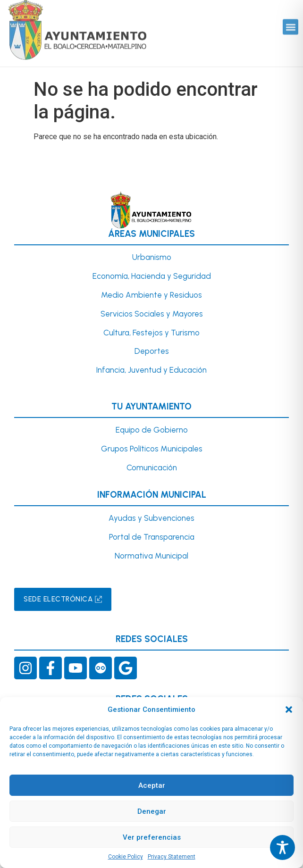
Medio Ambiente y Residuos (151, 295)
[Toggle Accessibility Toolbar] (282, 847)
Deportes (152, 351)
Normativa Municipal (151, 556)
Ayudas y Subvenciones (151, 518)
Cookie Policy (126, 857)
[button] (289, 709)
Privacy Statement (172, 857)
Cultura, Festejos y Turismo (151, 333)
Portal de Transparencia (152, 537)
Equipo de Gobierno (152, 430)
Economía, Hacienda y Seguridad (152, 276)
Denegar (152, 811)
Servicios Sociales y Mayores (152, 314)
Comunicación (152, 467)
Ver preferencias (152, 837)
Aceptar (152, 785)
